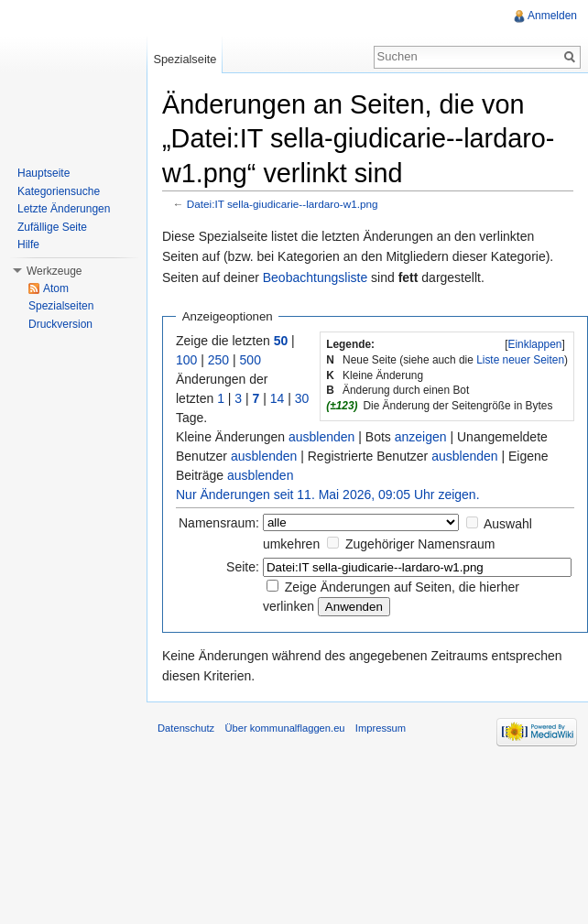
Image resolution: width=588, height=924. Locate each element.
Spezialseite (185, 59)
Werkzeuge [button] (54, 271)
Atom (56, 288)
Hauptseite (44, 173)
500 (250, 360)
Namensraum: (219, 523)
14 (278, 398)
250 (218, 360)
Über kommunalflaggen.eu (284, 728)
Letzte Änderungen (64, 209)
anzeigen (421, 437)
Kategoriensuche (59, 191)
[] (535, 344)
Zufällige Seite (52, 227)
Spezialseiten (61, 306)
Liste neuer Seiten (520, 360)
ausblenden (321, 437)
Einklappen (535, 344)
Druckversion (60, 324)
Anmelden (552, 16)
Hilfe (28, 245)
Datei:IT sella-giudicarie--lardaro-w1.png (283, 204)
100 (186, 360)
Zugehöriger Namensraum (420, 544)
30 (302, 398)
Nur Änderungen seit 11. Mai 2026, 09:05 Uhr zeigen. (328, 495)
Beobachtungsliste (315, 277)
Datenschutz (186, 728)
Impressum (381, 728)
